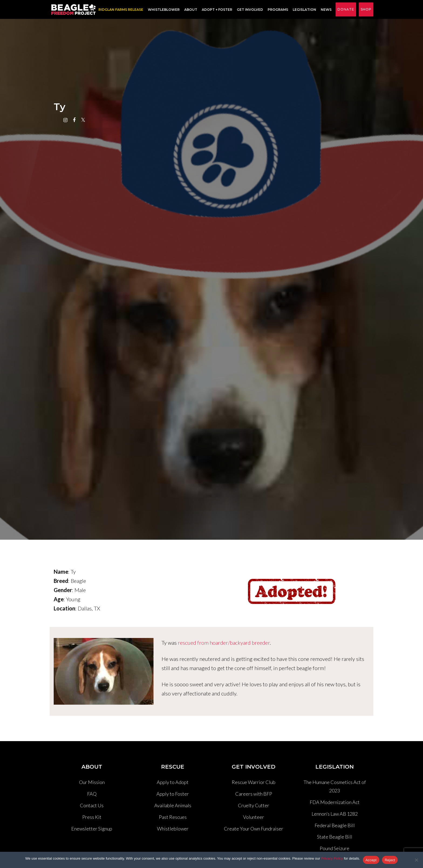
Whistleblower (164, 10)
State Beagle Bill (335, 837)
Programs (278, 10)
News (326, 10)
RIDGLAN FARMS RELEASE (121, 10)
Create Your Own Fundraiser (254, 829)
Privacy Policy (332, 858)
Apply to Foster (173, 794)
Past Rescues (173, 817)
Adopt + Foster (217, 10)
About (191, 10)
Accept (371, 860)
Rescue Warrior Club (254, 782)
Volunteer (254, 817)
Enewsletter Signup (92, 829)
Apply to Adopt (173, 782)
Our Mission (92, 782)
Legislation (304, 10)
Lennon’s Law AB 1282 (335, 814)
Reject (390, 860)
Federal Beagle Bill (335, 825)
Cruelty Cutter (254, 805)
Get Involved (250, 10)
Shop (366, 9)
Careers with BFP (254, 794)
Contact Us (92, 805)
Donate (346, 9)
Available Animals (173, 805)
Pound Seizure (335, 848)
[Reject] (416, 860)
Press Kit (92, 817)
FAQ (92, 794)
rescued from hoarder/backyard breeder (224, 643)
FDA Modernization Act (335, 802)
